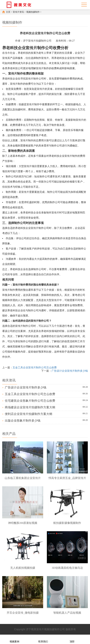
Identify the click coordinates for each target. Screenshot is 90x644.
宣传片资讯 (18, 12)
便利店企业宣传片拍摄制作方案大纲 (29, 414)
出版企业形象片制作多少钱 (23, 421)
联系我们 (43, 639)
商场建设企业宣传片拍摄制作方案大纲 (30, 407)
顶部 (72, 639)
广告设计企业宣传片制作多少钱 (70, 371)
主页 (8, 12)
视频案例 (14, 639)
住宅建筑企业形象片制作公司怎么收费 (30, 401)
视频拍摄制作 (33, 12)
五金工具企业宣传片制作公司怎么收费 (35, 368)
